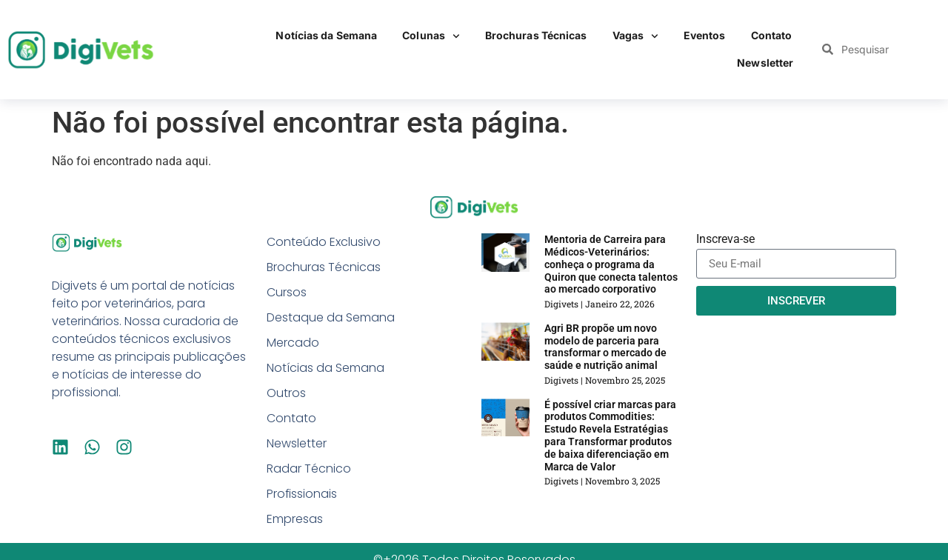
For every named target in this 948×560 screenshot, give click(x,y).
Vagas (635, 36)
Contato (772, 35)
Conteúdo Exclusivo (324, 242)
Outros (286, 393)
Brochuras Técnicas (536, 35)
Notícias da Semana (326, 35)
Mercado (293, 343)
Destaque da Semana (331, 317)
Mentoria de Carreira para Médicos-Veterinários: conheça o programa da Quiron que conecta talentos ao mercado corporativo (611, 264)
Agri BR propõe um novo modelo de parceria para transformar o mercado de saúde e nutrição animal (605, 347)
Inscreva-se (725, 240)
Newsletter (765, 63)
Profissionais (302, 494)
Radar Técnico (309, 469)
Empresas (295, 519)
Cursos (287, 292)
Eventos (705, 35)
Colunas (431, 36)
